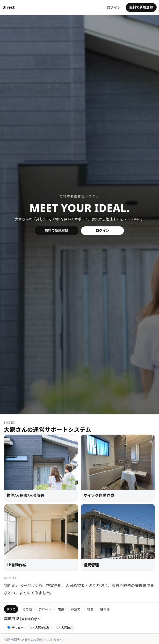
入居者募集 (40, 628)
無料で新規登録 (141, 7)
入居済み (65, 628)
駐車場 (105, 609)
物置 (90, 609)
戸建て (76, 609)
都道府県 (12, 619)
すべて (11, 609)
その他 (27, 609)
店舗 (61, 609)
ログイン (114, 7)
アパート (45, 609)
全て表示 (15, 628)
